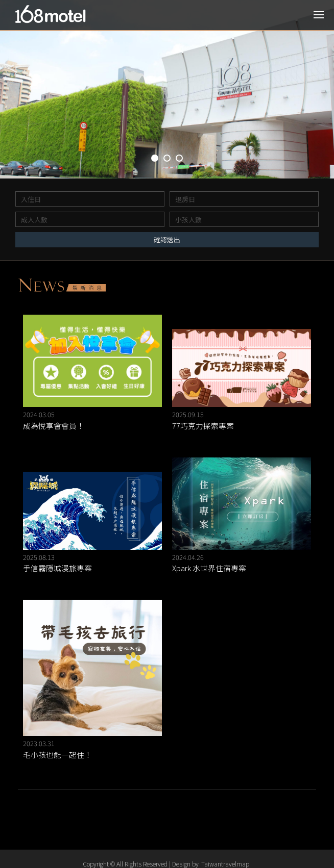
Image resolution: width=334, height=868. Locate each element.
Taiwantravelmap (225, 864)
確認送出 (167, 239)
